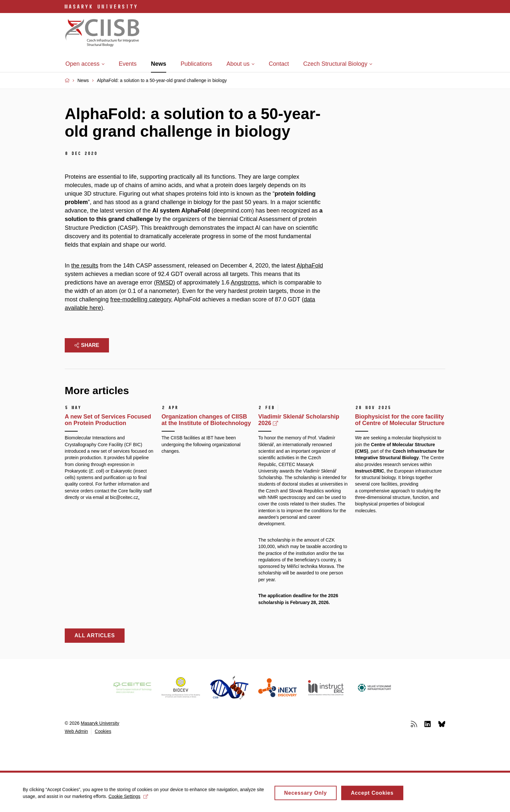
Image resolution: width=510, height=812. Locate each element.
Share (87, 345)
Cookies (103, 731)
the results (85, 266)
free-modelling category (141, 299)
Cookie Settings (128, 799)
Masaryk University (100, 723)
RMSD (164, 282)
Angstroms (245, 282)
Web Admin (76, 731)
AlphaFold (310, 266)
